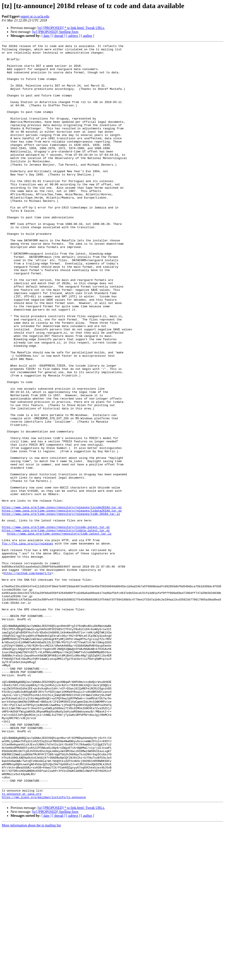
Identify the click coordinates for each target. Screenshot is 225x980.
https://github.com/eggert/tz (27, 679)
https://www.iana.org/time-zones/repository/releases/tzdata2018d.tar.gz (62, 604)
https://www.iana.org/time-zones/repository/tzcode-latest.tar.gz (56, 624)
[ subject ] (73, 36)
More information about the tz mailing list (31, 976)
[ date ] (46, 36)
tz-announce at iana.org (21, 944)
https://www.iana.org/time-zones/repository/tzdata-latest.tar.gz (56, 628)
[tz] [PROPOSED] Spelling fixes (55, 32)
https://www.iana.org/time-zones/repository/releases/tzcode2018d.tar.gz (62, 600)
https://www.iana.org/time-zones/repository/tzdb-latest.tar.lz (59, 632)
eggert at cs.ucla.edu (35, 16)
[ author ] (88, 36)
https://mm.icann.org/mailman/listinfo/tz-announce (44, 948)
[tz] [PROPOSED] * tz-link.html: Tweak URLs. (71, 28)
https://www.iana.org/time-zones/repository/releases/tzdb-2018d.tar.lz (61, 608)
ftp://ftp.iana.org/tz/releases (27, 644)
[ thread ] (59, 36)
